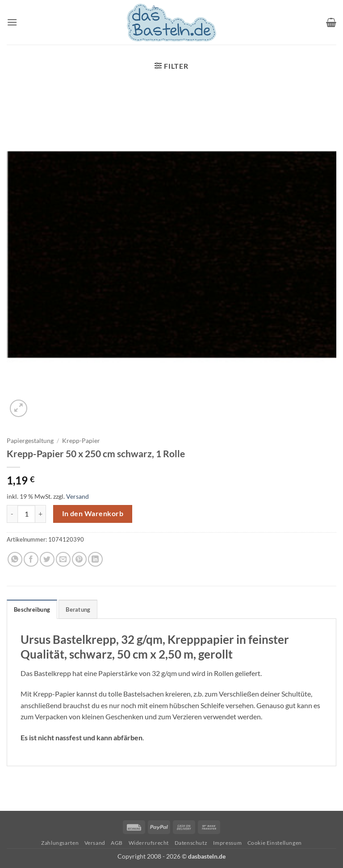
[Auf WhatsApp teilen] (15, 559)
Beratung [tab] (78, 609)
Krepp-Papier (81, 441)
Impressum (228, 843)
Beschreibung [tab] (32, 609)
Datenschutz (191, 843)
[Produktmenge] (26, 514)
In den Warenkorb (93, 513)
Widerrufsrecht (149, 843)
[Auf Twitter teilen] (47, 559)
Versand (77, 496)
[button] (12, 22)
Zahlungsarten (60, 843)
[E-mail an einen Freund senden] (63, 559)
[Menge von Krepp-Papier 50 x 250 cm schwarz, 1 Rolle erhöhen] (41, 514)
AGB (117, 843)
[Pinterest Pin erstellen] (79, 559)
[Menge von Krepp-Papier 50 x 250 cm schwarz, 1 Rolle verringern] (12, 514)
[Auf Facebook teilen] (31, 559)
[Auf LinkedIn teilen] (95, 559)
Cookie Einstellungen (275, 843)
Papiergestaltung (30, 441)
